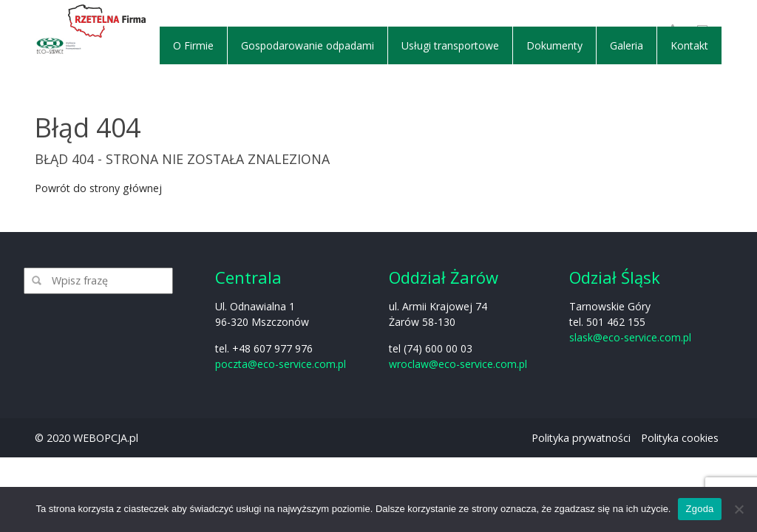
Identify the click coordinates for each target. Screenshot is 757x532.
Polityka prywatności (581, 438)
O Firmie (193, 45)
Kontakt (689, 45)
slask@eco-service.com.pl (630, 337)
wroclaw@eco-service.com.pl (458, 364)
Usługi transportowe (450, 45)
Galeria (627, 45)
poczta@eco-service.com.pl (281, 364)
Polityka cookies (680, 438)
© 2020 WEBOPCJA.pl (86, 438)
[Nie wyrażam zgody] (739, 509)
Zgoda (699, 509)
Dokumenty (554, 45)
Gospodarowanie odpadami (308, 45)
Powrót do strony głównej (98, 188)
